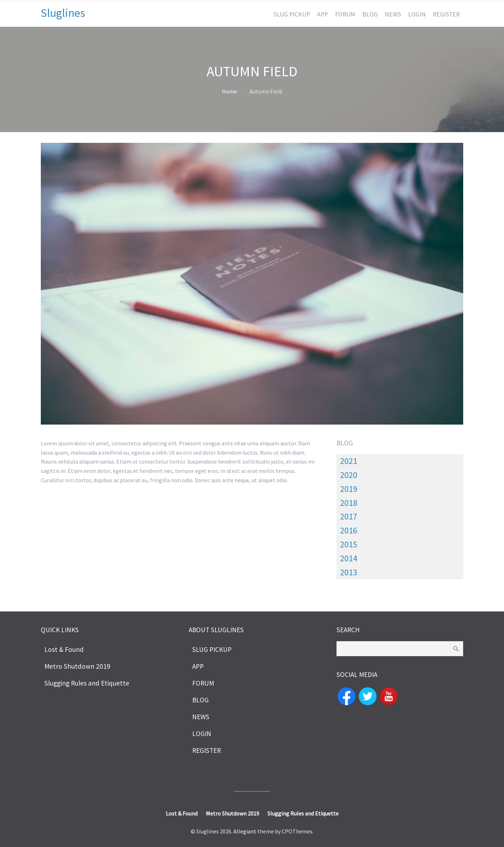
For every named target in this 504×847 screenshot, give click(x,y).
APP (323, 14)
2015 (349, 544)
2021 (349, 461)
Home (229, 91)
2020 (349, 475)
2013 (349, 572)
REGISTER (446, 14)
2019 (349, 489)
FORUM (345, 14)
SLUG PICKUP (292, 14)
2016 (349, 530)
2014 (349, 558)
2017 (349, 516)
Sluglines (63, 13)
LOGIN (417, 14)
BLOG (370, 14)
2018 (349, 503)
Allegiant (245, 831)
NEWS (393, 14)
